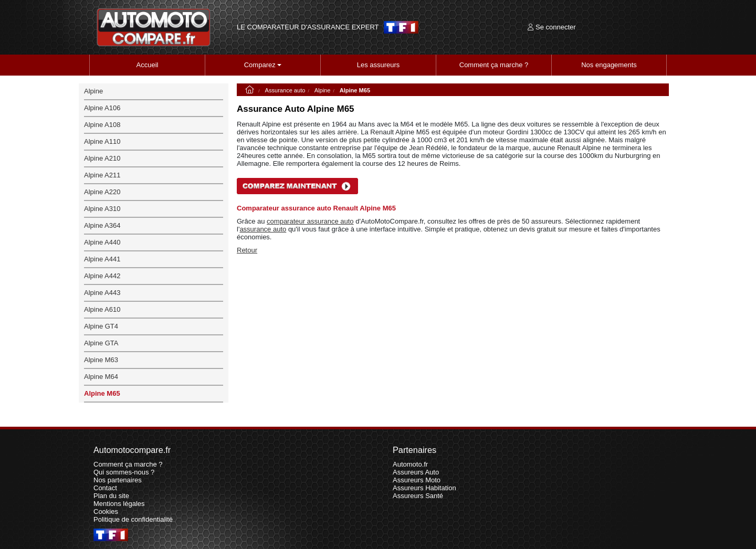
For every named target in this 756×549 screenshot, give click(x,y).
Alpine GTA (101, 343)
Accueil (148, 65)
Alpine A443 (102, 293)
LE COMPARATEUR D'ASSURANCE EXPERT (308, 27)
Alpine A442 (102, 276)
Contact (105, 488)
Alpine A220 (102, 192)
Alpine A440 (102, 242)
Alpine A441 (102, 259)
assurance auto (263, 229)
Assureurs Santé (418, 496)
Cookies (106, 511)
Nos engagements (609, 65)
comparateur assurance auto (310, 221)
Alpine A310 (102, 209)
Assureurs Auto (416, 472)
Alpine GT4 (101, 326)
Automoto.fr (410, 464)
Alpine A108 (102, 125)
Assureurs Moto (417, 480)
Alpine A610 (102, 309)
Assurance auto (285, 90)
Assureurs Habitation (424, 488)
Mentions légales (119, 504)
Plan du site (111, 496)
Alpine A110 (102, 141)
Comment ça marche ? (494, 65)
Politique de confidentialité (133, 519)
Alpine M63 (101, 360)
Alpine (323, 90)
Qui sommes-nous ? (124, 472)
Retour (247, 250)
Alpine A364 (102, 225)
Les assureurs (379, 65)
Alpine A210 (102, 158)
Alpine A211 (102, 175)
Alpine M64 (101, 377)
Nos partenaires (118, 480)
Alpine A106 (102, 108)
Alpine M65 (102, 393)
